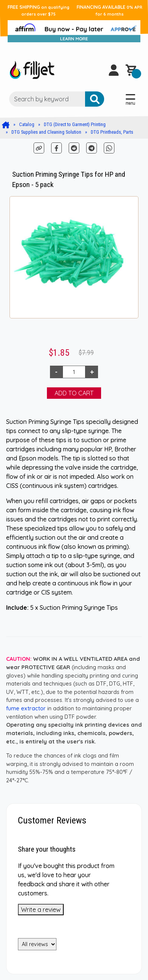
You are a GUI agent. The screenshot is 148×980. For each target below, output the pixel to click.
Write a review (41, 910)
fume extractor (26, 708)
